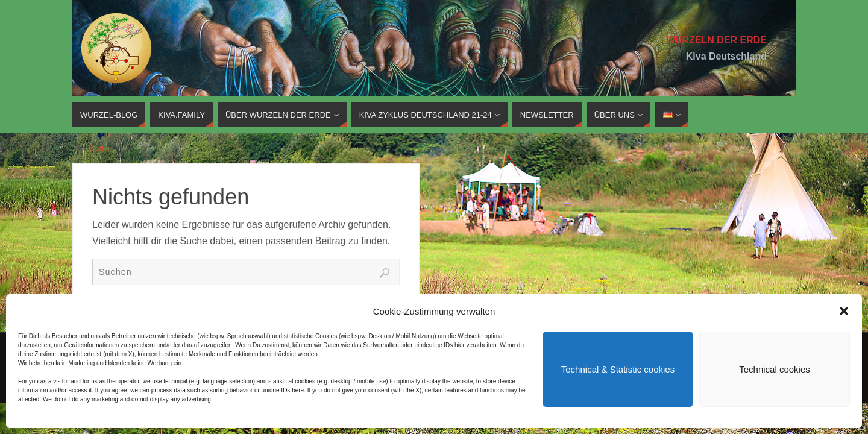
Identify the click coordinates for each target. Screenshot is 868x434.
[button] (844, 311)
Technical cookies (775, 369)
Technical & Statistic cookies (618, 369)
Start (98, 148)
